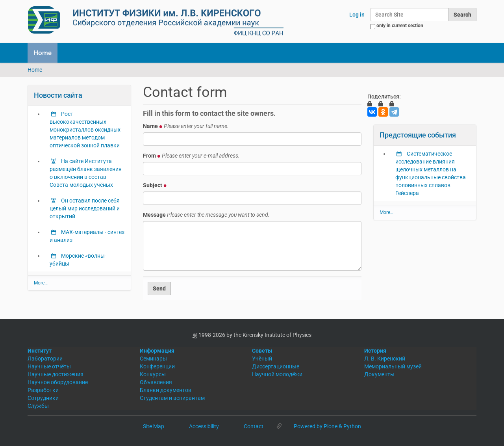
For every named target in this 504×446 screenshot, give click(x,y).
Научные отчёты (49, 366)
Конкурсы (153, 374)
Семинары (153, 359)
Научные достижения (56, 374)
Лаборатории (45, 359)
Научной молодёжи (277, 374)
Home (43, 53)
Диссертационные (276, 366)
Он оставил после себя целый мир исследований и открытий (85, 208)
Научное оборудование (58, 382)
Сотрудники (43, 398)
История (375, 351)
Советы (262, 351)
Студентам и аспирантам (172, 398)
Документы (379, 374)
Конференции (157, 366)
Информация (157, 351)
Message (206, 215)
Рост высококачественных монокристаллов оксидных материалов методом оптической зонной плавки (85, 130)
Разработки (43, 390)
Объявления (156, 382)
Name (186, 126)
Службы (38, 406)
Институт (40, 351)
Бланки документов (166, 390)
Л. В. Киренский (385, 359)
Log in (357, 15)
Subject (155, 185)
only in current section (400, 26)
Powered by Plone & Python (327, 426)
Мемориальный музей (393, 366)
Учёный (262, 359)
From (191, 156)
